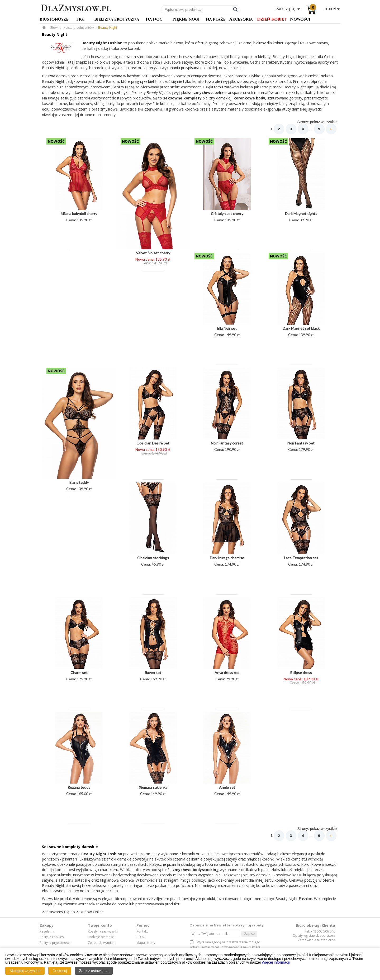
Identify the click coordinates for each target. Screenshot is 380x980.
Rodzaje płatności (101, 938)
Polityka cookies (52, 938)
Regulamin (47, 932)
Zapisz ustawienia (94, 971)
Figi (80, 20)
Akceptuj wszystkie (25, 971)
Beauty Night (108, 28)
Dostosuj (60, 971)
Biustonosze (54, 20)
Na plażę (216, 20)
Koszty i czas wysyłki (103, 932)
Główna (56, 28)
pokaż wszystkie (323, 122)
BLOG (141, 938)
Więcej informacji (276, 962)
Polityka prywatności (55, 943)
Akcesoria (241, 20)
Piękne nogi (186, 20)
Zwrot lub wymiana (102, 943)
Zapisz (250, 934)
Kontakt (142, 932)
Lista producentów (80, 28)
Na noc (154, 20)
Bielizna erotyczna (117, 20)
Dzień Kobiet (272, 20)
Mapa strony (146, 943)
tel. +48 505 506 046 (320, 932)
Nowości (300, 20)
